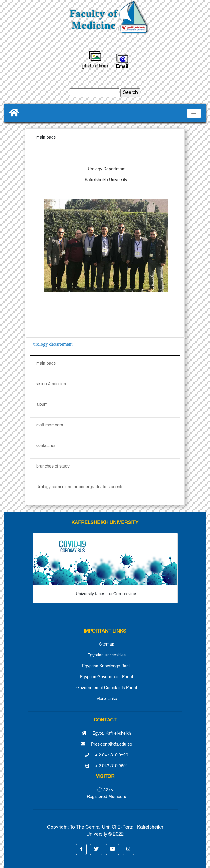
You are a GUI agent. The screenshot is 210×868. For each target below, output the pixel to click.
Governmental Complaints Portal (107, 688)
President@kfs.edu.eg (107, 744)
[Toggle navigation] (194, 113)
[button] (81, 849)
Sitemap (107, 644)
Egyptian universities (107, 655)
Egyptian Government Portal (106, 677)
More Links (107, 699)
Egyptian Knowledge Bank (106, 666)
